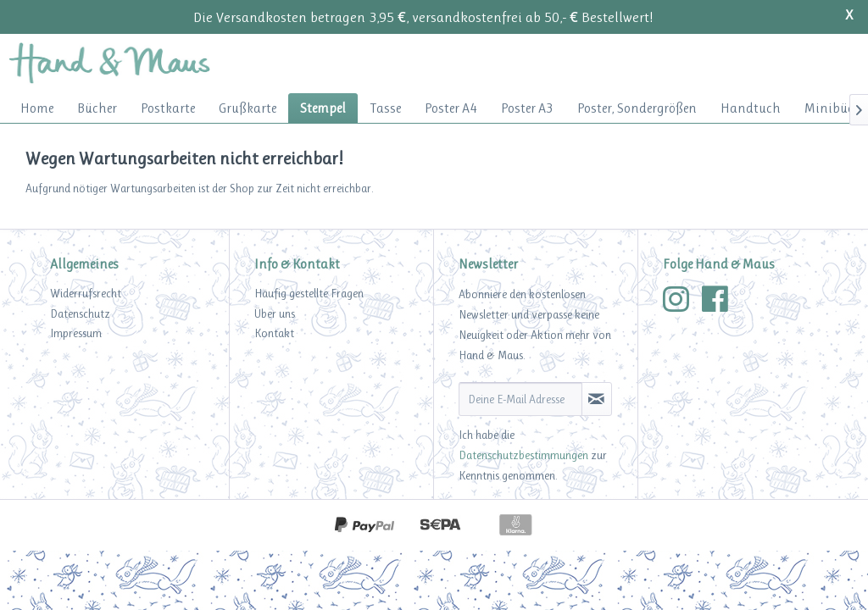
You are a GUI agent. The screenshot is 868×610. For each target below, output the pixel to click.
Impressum (76, 333)
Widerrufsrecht (86, 293)
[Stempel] (323, 108)
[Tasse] (385, 108)
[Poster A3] (527, 108)
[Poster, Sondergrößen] (637, 108)
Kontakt (274, 333)
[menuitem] (37, 108)
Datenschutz (80, 313)
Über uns (275, 313)
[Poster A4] (451, 108)
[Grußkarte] (248, 108)
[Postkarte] (168, 108)
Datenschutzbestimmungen (523, 455)
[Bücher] (97, 108)
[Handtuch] (751, 108)
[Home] (37, 108)
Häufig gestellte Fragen (309, 293)
